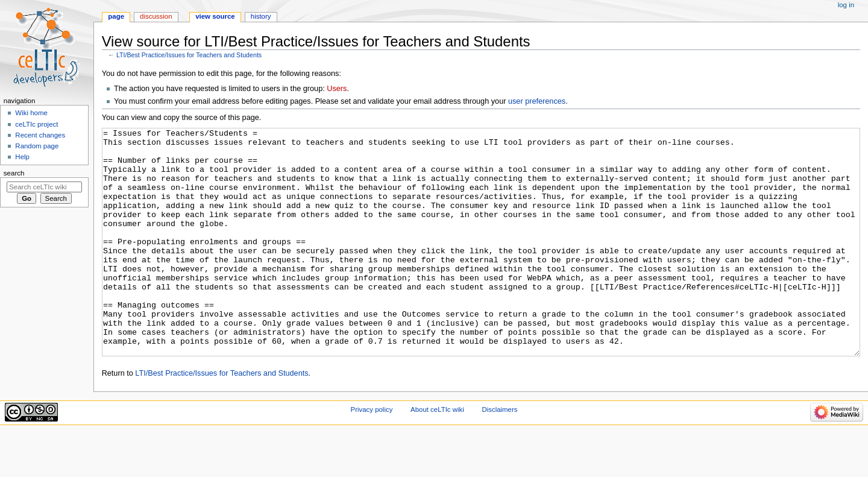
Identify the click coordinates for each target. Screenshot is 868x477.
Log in (846, 5)
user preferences (537, 101)
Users (337, 89)
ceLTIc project (36, 124)
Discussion (156, 16)
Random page (37, 146)
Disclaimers (499, 455)
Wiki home (31, 113)
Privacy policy (372, 455)
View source (215, 16)
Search (14, 173)
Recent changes (40, 135)
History (261, 16)
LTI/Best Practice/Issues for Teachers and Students (189, 55)
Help (22, 157)
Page (116, 16)
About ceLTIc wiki (437, 455)
